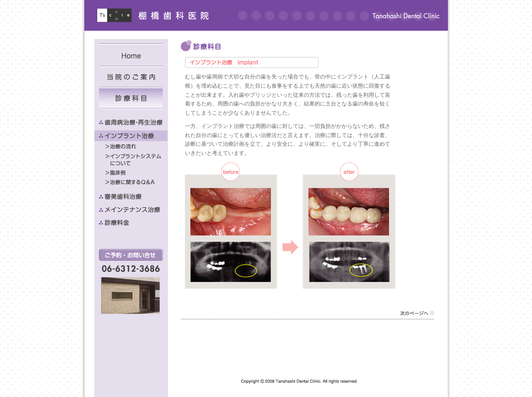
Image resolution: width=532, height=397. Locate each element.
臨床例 (136, 173)
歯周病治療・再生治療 (131, 123)
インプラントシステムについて (136, 159)
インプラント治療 (131, 136)
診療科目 (131, 98)
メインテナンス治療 (131, 210)
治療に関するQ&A (136, 182)
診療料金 (131, 223)
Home (131, 54)
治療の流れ (136, 146)
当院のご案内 (131, 76)
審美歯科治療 (131, 197)
